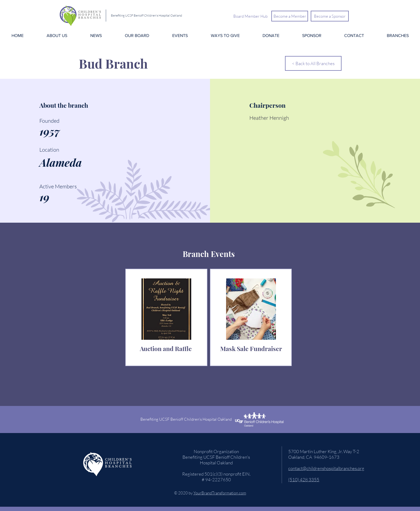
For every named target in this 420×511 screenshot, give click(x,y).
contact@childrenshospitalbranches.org (326, 468)
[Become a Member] (290, 16)
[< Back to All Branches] (313, 63)
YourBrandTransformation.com (220, 493)
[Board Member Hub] (250, 16)
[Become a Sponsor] (330, 16)
